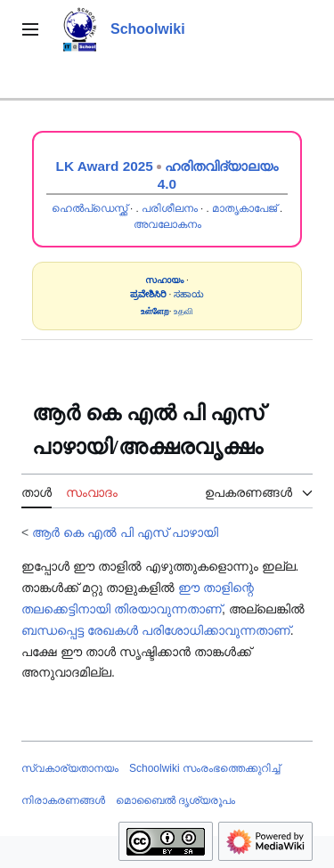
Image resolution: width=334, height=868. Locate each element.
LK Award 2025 (105, 166)
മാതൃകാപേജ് (244, 208)
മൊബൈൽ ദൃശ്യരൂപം (175, 800)
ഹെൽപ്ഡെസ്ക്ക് (90, 208)
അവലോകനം (167, 224)
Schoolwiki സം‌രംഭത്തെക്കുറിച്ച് (204, 768)
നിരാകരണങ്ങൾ (63, 800)
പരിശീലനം (170, 208)
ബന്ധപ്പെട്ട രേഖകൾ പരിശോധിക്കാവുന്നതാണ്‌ (156, 630)
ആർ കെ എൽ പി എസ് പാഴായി (125, 532)
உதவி (183, 311)
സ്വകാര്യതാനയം (70, 768)
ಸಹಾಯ (189, 294)
